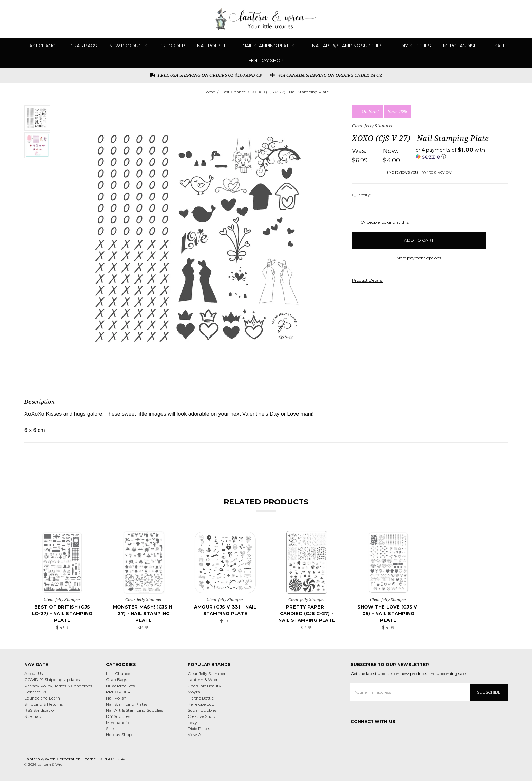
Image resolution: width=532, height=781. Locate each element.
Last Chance (42, 46)
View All (195, 735)
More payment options (419, 258)
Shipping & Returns (44, 704)
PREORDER (172, 46)
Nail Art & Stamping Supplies (350, 46)
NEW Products (128, 46)
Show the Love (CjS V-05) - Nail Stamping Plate (388, 613)
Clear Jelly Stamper (207, 674)
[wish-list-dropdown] (497, 238)
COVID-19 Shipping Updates (52, 680)
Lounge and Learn (42, 698)
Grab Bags (84, 46)
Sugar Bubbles (202, 710)
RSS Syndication (40, 710)
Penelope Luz (201, 704)
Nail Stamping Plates (271, 46)
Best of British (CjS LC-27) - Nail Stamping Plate (62, 613)
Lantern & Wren (203, 680)
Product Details (369, 280)
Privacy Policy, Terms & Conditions (58, 686)
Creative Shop (201, 716)
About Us (34, 674)
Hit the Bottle (201, 698)
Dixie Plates (199, 729)
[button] (462, 153)
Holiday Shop (266, 60)
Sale (500, 46)
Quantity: (362, 195)
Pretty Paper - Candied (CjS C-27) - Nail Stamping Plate (307, 613)
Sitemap (33, 716)
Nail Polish (214, 46)
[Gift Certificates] (499, 19)
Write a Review (437, 172)
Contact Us (35, 692)
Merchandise (463, 46)
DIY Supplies (416, 46)
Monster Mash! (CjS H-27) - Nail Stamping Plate (144, 613)
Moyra (194, 692)
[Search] (475, 19)
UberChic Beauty (204, 686)
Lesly (192, 722)
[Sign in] (511, 19)
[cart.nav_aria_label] (521, 19)
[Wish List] (487, 19)
